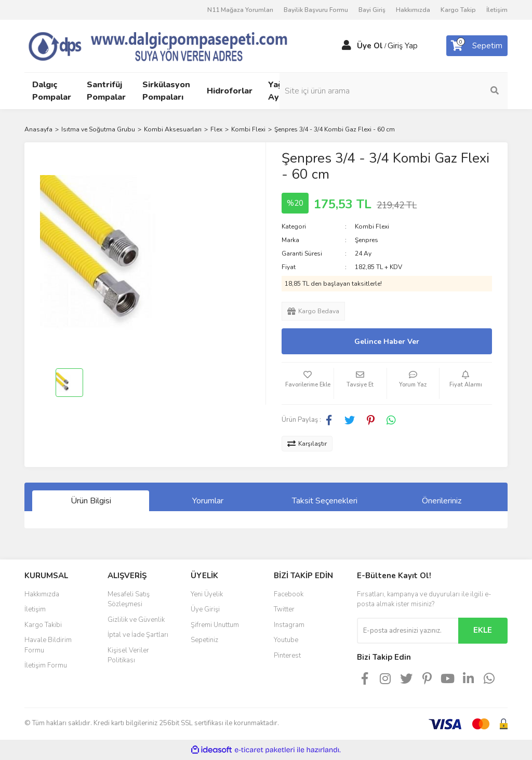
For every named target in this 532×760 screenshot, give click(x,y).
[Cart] (477, 46)
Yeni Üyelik (207, 594)
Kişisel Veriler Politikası (128, 656)
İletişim (497, 10)
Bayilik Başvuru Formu (316, 10)
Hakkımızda (413, 10)
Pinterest (287, 656)
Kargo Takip (458, 10)
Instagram (289, 625)
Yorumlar (208, 501)
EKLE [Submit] (483, 630)
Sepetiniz (204, 640)
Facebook (289, 594)
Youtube (286, 640)
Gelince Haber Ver (387, 342)
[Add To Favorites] (308, 383)
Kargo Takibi (43, 625)
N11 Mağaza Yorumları (240, 10)
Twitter (284, 609)
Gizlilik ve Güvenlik (136, 620)
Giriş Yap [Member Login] (403, 46)
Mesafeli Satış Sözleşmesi (129, 599)
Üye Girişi (205, 609)
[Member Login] (347, 46)
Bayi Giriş (372, 10)
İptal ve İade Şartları (138, 635)
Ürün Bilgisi (91, 501)
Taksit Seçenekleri (325, 501)
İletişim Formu (46, 665)
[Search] (453, 91)
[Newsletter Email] (408, 631)
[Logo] (172, 45)
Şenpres (367, 240)
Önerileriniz (442, 501)
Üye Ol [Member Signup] (370, 46)
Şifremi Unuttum (215, 625)
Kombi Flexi (372, 226)
